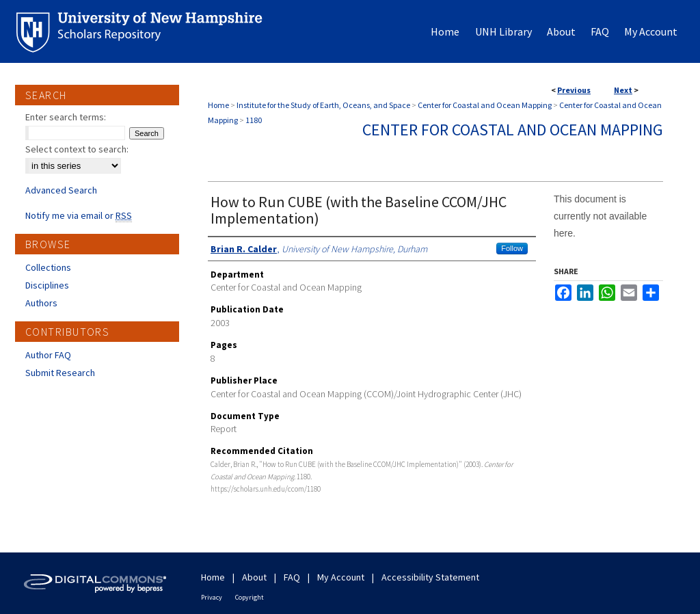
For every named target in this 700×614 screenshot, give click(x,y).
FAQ (292, 577)
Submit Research (60, 373)
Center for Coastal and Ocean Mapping (485, 105)
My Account (341, 577)
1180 (254, 120)
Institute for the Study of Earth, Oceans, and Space (323, 105)
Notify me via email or (79, 215)
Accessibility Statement (430, 577)
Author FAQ (48, 355)
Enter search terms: (66, 117)
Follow (512, 248)
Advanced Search (61, 190)
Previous (574, 90)
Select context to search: (77, 149)
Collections (48, 267)
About (254, 577)
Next (623, 90)
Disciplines (47, 285)
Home (218, 105)
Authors (41, 303)
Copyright (250, 597)
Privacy (212, 597)
